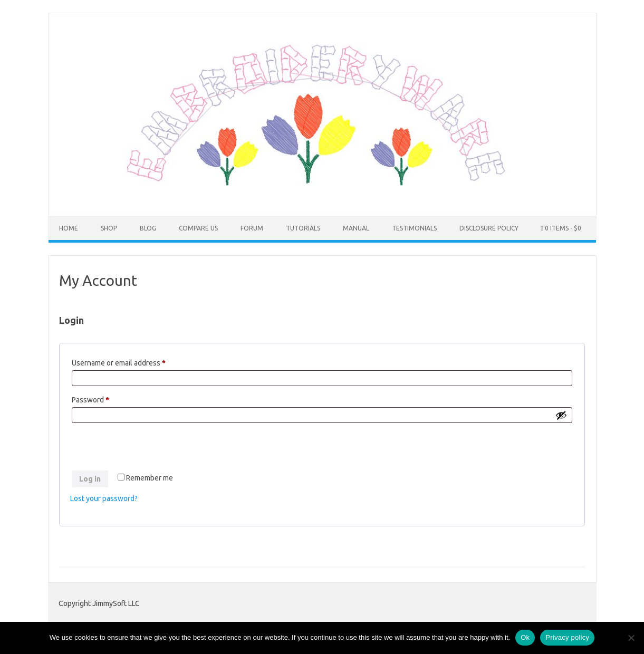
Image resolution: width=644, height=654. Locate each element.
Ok (525, 637)
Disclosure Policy (489, 228)
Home (69, 228)
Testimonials (414, 228)
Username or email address (133, 361)
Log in (90, 479)
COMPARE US (198, 228)
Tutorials (303, 228)
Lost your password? (104, 498)
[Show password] (561, 415)
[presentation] (150, 448)
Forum (252, 228)
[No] (631, 638)
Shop (109, 228)
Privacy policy (567, 637)
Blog (148, 228)
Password (105, 398)
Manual (356, 228)
